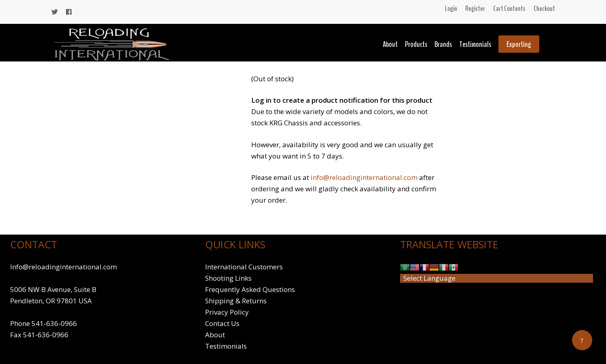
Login (451, 8)
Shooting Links (228, 278)
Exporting (519, 44)
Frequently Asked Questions (250, 289)
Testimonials (475, 44)
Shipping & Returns (236, 301)
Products (416, 44)
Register (475, 8)
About (390, 44)
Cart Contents (509, 8)
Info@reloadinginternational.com (64, 267)
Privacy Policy (227, 312)
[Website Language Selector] (497, 278)
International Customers (244, 267)
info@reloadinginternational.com (364, 177)
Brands (443, 44)
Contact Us (222, 323)
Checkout (544, 8)
